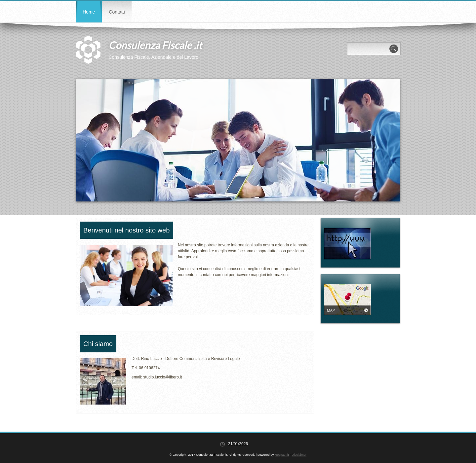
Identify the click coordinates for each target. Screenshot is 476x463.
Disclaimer (299, 455)
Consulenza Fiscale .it (155, 45)
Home (89, 12)
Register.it (282, 455)
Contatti (117, 12)
